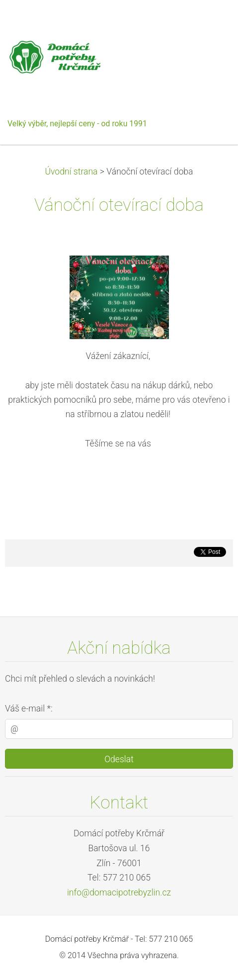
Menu (211, 22)
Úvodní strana (71, 172)
